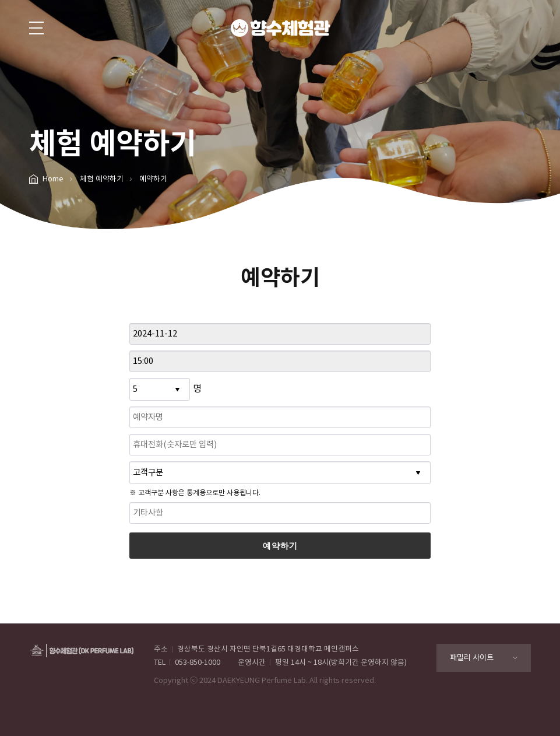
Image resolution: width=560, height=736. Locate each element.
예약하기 (280, 546)
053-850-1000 (198, 662)
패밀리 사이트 (472, 658)
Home (53, 179)
